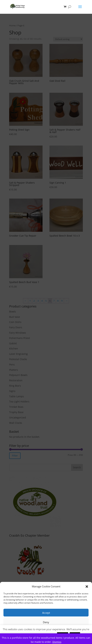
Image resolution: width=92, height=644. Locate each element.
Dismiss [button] (57, 642)
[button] (87, 587)
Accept (46, 613)
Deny (46, 622)
